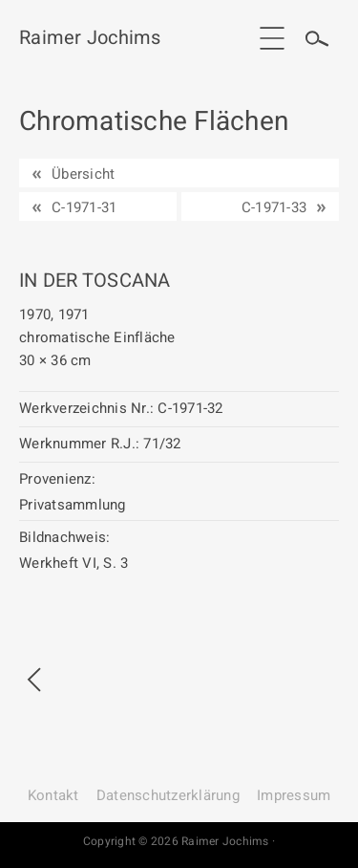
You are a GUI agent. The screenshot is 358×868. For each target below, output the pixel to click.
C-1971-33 (274, 207)
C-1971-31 (84, 207)
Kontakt (53, 795)
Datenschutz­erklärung (168, 795)
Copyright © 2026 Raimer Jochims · (179, 841)
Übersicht (83, 174)
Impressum (294, 795)
